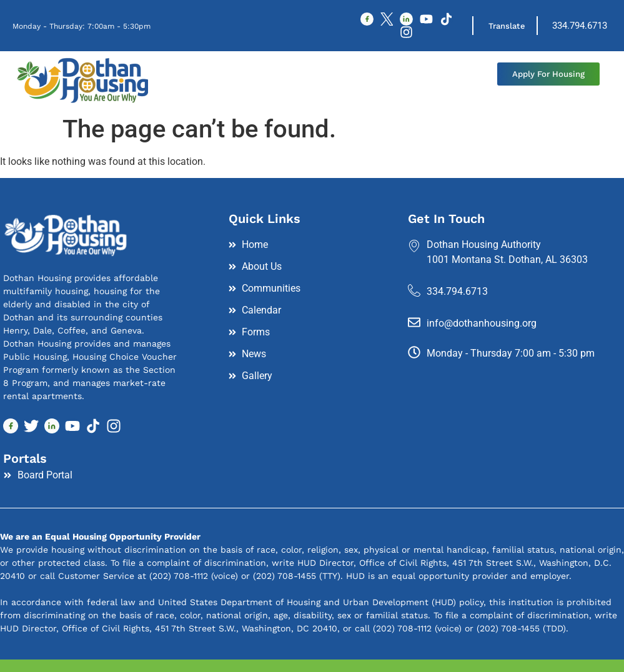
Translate (508, 27)
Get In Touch (446, 220)
